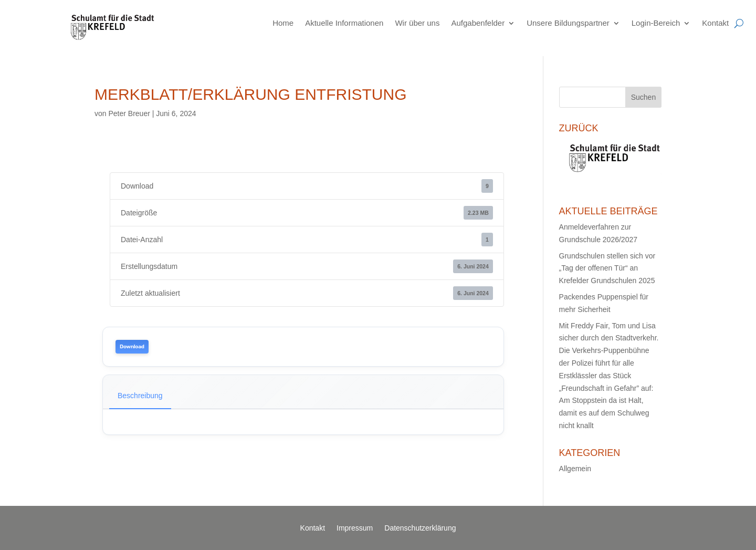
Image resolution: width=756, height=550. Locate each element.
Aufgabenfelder (478, 23)
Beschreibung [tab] (140, 396)
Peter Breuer (129, 113)
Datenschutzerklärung (420, 528)
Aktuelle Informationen (344, 23)
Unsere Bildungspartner (568, 23)
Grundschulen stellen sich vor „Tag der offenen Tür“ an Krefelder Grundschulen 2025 (607, 268)
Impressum (355, 528)
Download (132, 347)
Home (283, 23)
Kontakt (715, 23)
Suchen (643, 97)
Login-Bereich (656, 23)
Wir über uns (417, 23)
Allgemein (575, 469)
